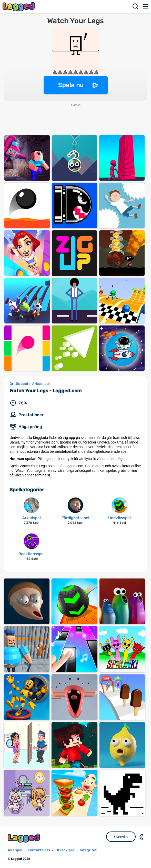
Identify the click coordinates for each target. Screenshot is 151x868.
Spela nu (71, 85)
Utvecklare (65, 850)
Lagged (19, 7)
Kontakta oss (39, 850)
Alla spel (15, 850)
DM (142, 837)
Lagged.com (24, 838)
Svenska (121, 837)
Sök (136, 6)
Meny (146, 6)
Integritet (88, 850)
